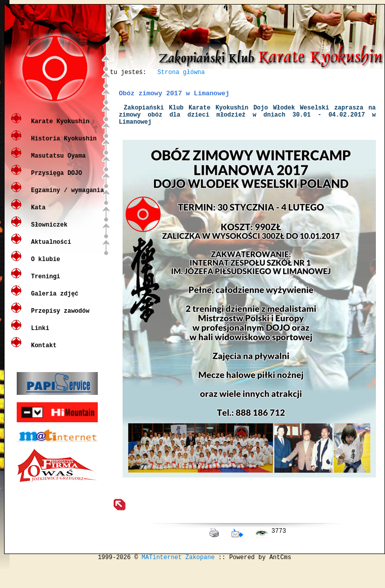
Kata (36, 215)
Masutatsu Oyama (56, 163)
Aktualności (49, 249)
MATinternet (162, 580)
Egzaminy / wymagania (66, 197)
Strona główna (181, 73)
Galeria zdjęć (53, 301)
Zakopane (200, 580)
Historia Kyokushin (62, 146)
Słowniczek (47, 232)
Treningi (44, 284)
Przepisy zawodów (58, 318)
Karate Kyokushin (58, 128)
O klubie (44, 266)
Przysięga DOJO (55, 180)
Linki (38, 335)
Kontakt (42, 353)
